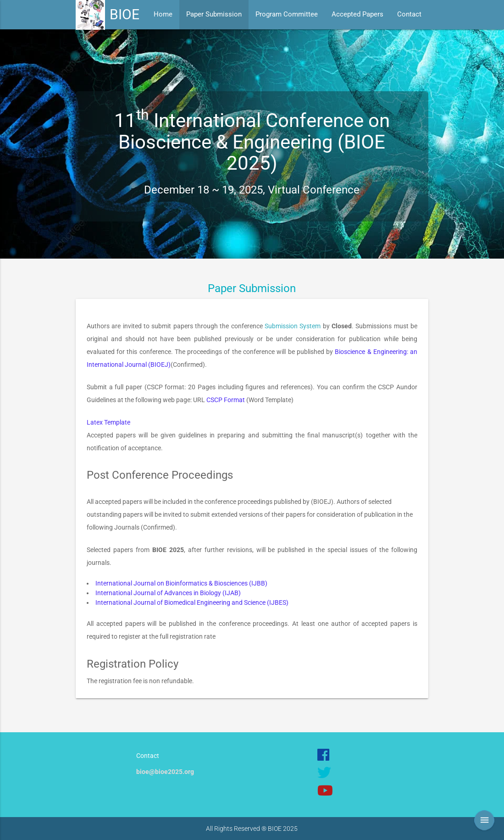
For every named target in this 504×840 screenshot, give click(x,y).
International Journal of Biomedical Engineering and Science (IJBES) (192, 602)
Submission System (293, 326)
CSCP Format (226, 400)
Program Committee (287, 14)
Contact (409, 14)
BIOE (125, 14)
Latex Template (108, 422)
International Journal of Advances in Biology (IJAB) (168, 593)
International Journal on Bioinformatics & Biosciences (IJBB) (181, 583)
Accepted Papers (357, 14)
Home (163, 14)
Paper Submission (214, 14)
